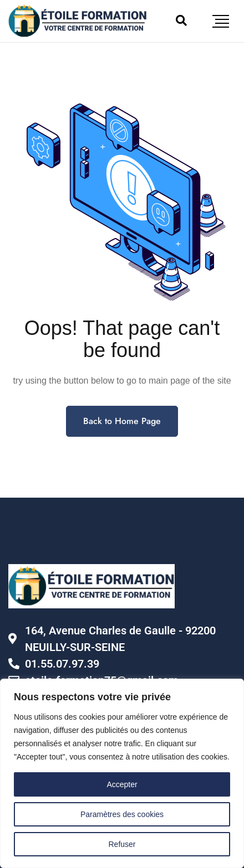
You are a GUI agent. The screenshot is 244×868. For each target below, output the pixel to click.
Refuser (122, 844)
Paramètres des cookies (122, 814)
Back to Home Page (122, 421)
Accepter (122, 784)
